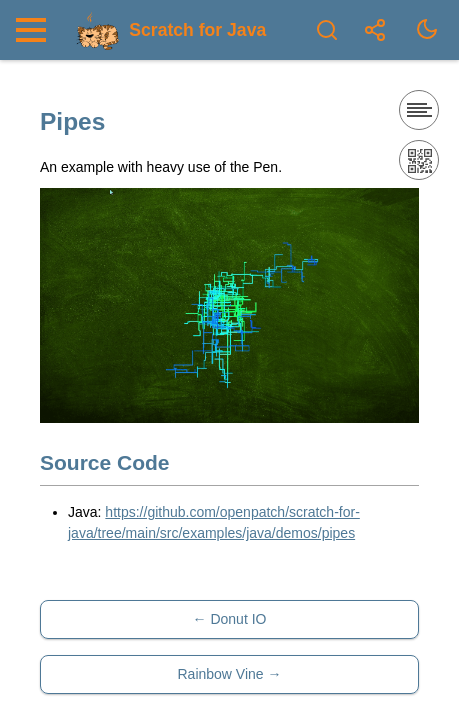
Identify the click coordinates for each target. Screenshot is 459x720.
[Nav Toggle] (36, 30)
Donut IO (238, 619)
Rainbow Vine (220, 674)
